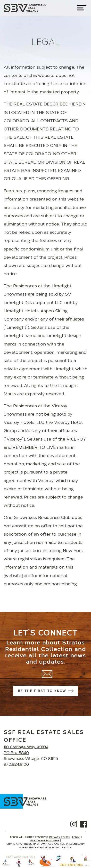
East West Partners (45, 841)
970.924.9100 (16, 765)
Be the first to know (45, 691)
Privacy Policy (60, 837)
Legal (76, 837)
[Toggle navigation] (82, 8)
